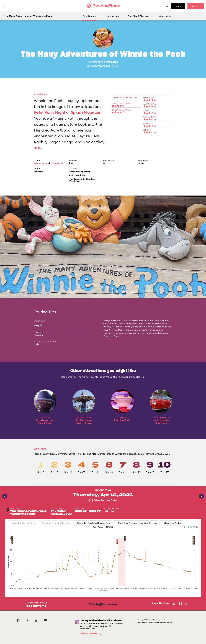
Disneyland (112, 62)
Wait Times (165, 16)
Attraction (97, 62)
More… (38, 148)
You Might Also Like (139, 16)
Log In (178, 6)
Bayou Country (41, 163)
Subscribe (196, 6)
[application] (103, 560)
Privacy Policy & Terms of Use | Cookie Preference (155, 623)
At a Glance (89, 16)
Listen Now (91, 634)
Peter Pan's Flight (50, 112)
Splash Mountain (86, 112)
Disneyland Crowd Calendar (132, 330)
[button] (185, 527)
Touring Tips (112, 16)
